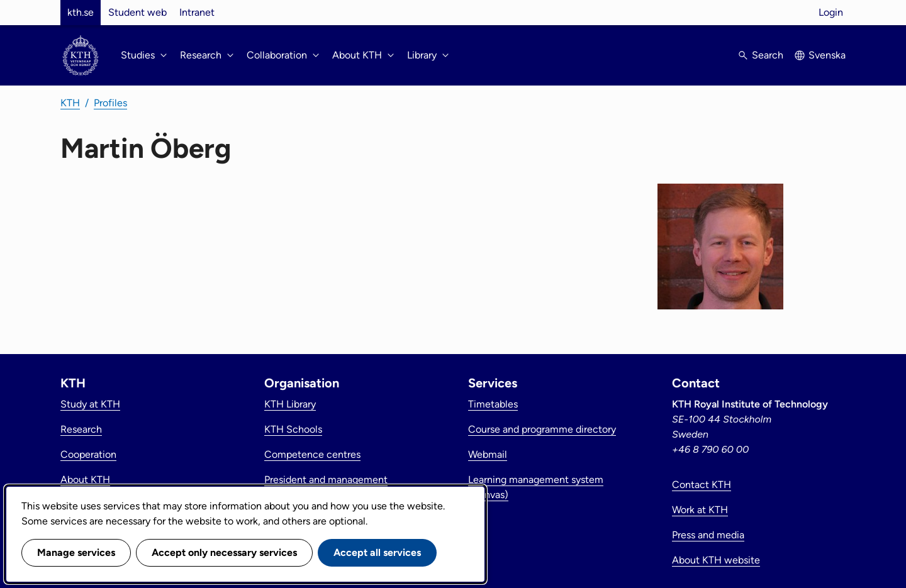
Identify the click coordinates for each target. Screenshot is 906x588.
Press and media (708, 535)
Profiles (110, 103)
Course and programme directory (542, 429)
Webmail (488, 454)
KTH (70, 103)
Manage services (76, 552)
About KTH (85, 480)
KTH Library (290, 404)
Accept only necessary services (224, 552)
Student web (137, 12)
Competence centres (312, 454)
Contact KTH (702, 485)
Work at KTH (700, 510)
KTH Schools (293, 429)
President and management (326, 480)
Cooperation (88, 454)
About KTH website (716, 560)
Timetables (493, 404)
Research (81, 429)
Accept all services (377, 552)
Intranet (197, 12)
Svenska (827, 55)
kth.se (81, 12)
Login (831, 12)
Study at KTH (90, 404)
